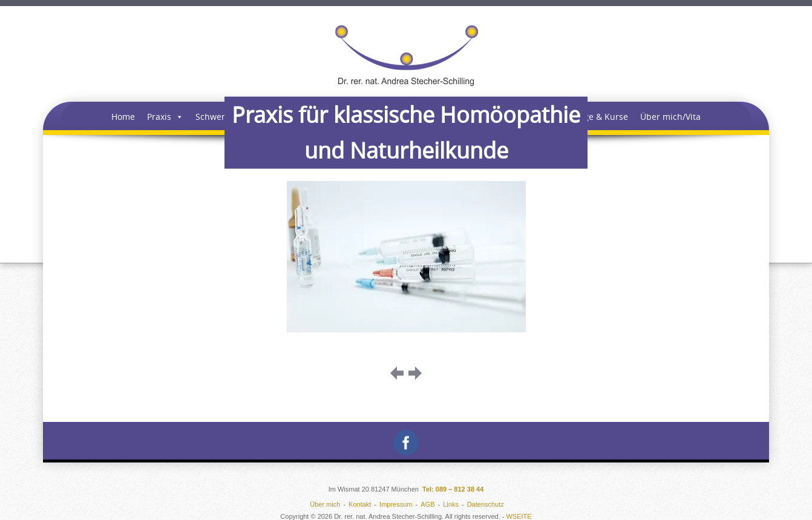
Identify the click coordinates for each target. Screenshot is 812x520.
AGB (427, 504)
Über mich (325, 504)
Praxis (165, 117)
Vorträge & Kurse (594, 117)
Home (123, 117)
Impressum (396, 504)
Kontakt (360, 504)
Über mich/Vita (670, 117)
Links (451, 504)
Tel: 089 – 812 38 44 (453, 489)
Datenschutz (486, 504)
